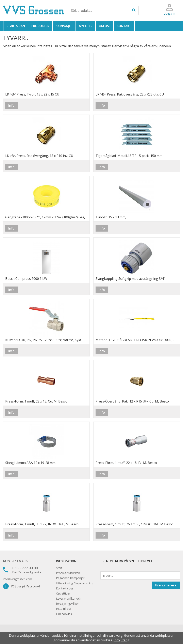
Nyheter (86, 26)
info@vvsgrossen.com (18, 579)
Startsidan (16, 26)
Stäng (125, 640)
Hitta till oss (64, 609)
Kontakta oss (16, 561)
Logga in (169, 13)
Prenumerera (166, 585)
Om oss (105, 26)
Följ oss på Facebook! (21, 586)
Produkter (40, 26)
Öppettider (63, 593)
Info (11, 105)
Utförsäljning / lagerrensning (75, 583)
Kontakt (124, 26)
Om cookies (64, 614)
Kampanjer (64, 26)
